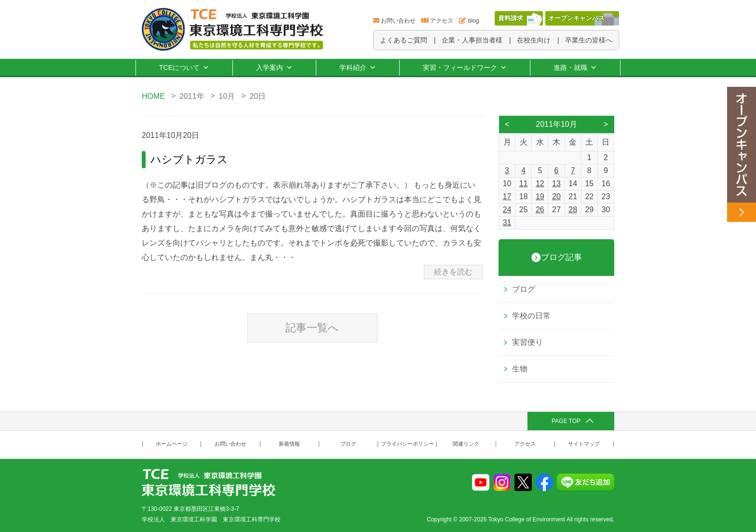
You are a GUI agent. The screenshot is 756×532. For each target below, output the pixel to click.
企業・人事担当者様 (472, 40)
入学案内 (274, 68)
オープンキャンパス (576, 18)
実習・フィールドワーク (465, 68)
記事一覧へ (312, 328)
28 (573, 210)
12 (540, 184)
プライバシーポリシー (407, 444)
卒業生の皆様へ (589, 40)
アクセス (442, 21)
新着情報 (289, 444)
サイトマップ (584, 444)
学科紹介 (358, 68)
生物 (520, 369)
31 (507, 223)
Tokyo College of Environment (527, 519)
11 (524, 184)
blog (474, 21)
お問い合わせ (398, 21)
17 (507, 197)
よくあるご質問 (404, 40)
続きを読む (453, 272)
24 (507, 210)
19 (540, 197)
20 (556, 197)
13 (556, 184)
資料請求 (511, 18)
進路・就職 (575, 68)
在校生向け (534, 40)
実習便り (527, 342)
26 (540, 210)
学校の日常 (531, 316)
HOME (153, 96)
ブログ (524, 289)
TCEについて (184, 68)
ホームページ (172, 444)
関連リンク (466, 444)
